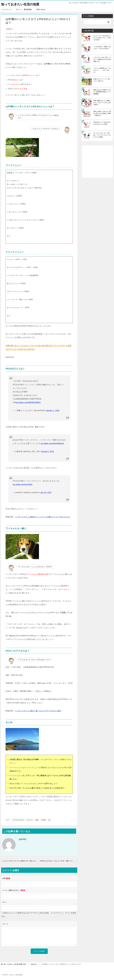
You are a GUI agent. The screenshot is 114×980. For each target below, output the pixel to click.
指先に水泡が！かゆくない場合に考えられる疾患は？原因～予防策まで (102, 113)
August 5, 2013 (48, 451)
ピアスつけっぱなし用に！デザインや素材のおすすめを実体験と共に (102, 59)
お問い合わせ (41, 9)
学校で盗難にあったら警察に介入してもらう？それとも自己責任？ (102, 103)
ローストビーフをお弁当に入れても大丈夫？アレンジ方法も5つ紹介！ (102, 38)
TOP (15, 964)
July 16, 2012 (46, 492)
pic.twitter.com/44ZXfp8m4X (52, 443)
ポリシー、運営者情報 (24, 9)
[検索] (97, 22)
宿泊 (37, 820)
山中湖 (43, 820)
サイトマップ (7, 9)
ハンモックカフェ (18, 820)
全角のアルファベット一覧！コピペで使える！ (102, 80)
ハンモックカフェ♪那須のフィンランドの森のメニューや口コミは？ (43, 517)
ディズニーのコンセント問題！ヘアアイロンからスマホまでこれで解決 (102, 135)
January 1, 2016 (53, 410)
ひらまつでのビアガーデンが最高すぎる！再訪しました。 (21, 861)
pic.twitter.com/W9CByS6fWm (28, 402)
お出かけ (9, 29)
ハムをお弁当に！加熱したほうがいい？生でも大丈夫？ (102, 48)
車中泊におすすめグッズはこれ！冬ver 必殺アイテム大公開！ (59, 861)
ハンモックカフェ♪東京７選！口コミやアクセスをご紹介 (38, 711)
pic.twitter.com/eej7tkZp (23, 484)
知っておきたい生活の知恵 (22, 4)
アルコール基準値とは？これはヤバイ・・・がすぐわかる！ (102, 70)
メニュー (30, 820)
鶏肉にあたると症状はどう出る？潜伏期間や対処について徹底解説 (102, 92)
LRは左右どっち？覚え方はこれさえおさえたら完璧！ (102, 123)
